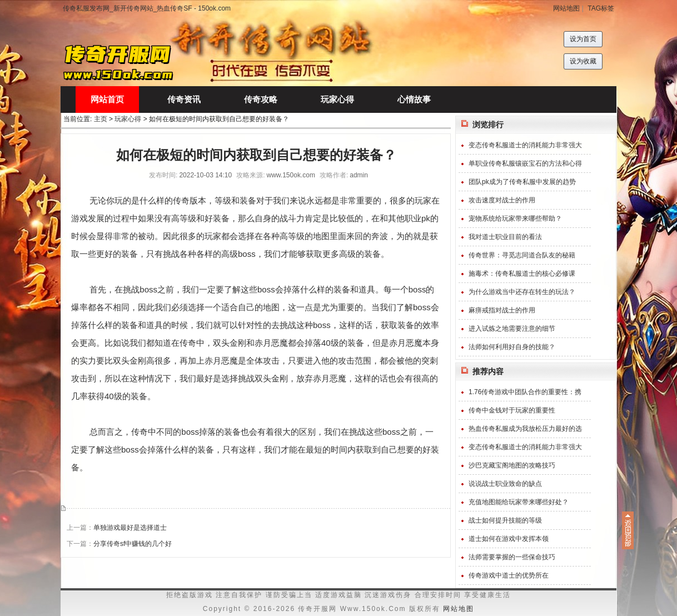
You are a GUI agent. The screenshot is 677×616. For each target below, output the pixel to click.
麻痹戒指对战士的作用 (502, 310)
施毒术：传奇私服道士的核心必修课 (522, 274)
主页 (101, 119)
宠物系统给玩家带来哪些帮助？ (515, 218)
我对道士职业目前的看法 (505, 237)
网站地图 (566, 8)
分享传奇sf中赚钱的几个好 (133, 544)
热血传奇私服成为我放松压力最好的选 (525, 429)
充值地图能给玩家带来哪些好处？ (519, 502)
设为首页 (583, 39)
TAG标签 (601, 8)
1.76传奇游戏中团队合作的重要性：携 (525, 392)
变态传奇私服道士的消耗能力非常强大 (525, 145)
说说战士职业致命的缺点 (505, 484)
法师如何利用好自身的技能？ (512, 347)
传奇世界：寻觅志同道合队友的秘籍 (522, 255)
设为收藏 (583, 61)
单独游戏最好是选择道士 (130, 528)
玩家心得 (128, 119)
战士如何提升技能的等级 (505, 520)
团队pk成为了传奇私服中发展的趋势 (522, 182)
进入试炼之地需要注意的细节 (512, 329)
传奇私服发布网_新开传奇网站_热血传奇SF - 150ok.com (147, 8)
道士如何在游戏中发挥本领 (509, 539)
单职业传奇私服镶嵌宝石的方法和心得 (525, 163)
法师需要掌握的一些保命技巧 (512, 557)
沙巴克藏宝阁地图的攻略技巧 (512, 465)
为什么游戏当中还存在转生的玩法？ (522, 292)
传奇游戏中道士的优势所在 (509, 575)
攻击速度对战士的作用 (502, 200)
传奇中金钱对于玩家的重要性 (512, 410)
